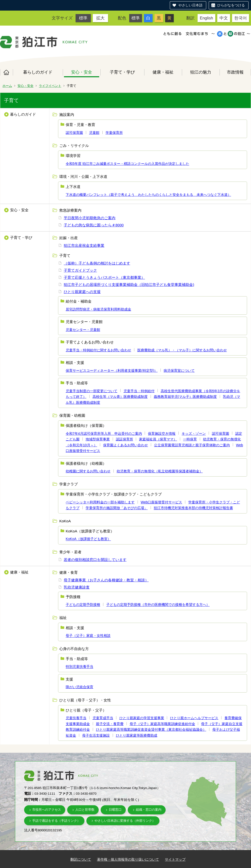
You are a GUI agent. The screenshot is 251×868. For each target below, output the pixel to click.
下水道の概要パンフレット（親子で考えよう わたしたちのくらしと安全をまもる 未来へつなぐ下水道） (148, 195)
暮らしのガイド (38, 72)
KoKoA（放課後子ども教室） (88, 539)
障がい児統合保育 (79, 687)
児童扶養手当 (76, 718)
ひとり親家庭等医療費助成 (137, 735)
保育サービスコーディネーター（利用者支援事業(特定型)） (112, 371)
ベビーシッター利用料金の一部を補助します (100, 502)
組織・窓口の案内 (149, 810)
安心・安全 (82, 72)
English (206, 18)
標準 (83, 18)
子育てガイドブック (80, 270)
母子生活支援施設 (96, 735)
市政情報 (235, 72)
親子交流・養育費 (110, 724)
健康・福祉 (163, 72)
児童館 (94, 133)
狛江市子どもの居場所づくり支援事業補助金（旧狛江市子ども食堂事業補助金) (129, 285)
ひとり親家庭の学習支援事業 (142, 718)
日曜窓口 (115, 810)
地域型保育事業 (98, 439)
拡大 (100, 18)
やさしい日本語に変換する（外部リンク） (125, 821)
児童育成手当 (103, 718)
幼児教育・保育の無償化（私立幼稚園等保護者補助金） (160, 471)
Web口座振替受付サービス (162, 502)
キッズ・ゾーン (194, 434)
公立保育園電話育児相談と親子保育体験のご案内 (192, 445)
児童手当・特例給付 (139, 391)
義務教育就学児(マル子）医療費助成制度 (185, 397)
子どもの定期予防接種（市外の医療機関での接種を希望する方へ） (158, 605)
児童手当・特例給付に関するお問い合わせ (98, 350)
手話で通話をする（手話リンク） (56, 821)
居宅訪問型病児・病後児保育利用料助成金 (98, 309)
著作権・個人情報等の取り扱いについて (128, 859)
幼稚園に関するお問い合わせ (88, 471)
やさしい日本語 (190, 5)
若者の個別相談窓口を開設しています (95, 560)
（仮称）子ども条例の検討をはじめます (97, 263)
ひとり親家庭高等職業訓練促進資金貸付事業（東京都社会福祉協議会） (151, 729)
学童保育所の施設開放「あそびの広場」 (117, 508)
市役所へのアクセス (47, 810)
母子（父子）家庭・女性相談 (88, 636)
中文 (224, 18)
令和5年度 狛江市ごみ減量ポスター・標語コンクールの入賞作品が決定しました (127, 164)
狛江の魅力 (201, 72)
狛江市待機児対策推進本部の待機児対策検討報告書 (193, 508)
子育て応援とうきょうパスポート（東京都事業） (104, 277)
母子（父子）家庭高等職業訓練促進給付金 (162, 724)
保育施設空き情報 (162, 434)
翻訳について (81, 859)
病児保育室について (179, 371)
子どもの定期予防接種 (83, 605)
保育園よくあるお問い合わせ (125, 445)
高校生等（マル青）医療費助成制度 (120, 397)
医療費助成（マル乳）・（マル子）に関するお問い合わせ (182, 350)
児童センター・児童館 (83, 330)
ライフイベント (50, 86)
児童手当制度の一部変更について (92, 391)
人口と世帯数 (85, 810)
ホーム (6, 72)
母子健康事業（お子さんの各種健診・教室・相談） (106, 580)
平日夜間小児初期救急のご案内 (90, 218)
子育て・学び (122, 72)
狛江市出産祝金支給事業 (84, 245)
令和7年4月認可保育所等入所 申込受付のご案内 (104, 434)
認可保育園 (74, 133)
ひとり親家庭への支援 (82, 292)
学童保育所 (114, 133)
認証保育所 (125, 439)
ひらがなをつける (231, 5)
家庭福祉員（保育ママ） (158, 439)
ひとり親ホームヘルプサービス (194, 718)
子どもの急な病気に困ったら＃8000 (94, 225)
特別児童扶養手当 (79, 667)
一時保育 (190, 439)
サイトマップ (175, 859)
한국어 (241, 18)
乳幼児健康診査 (77, 587)
